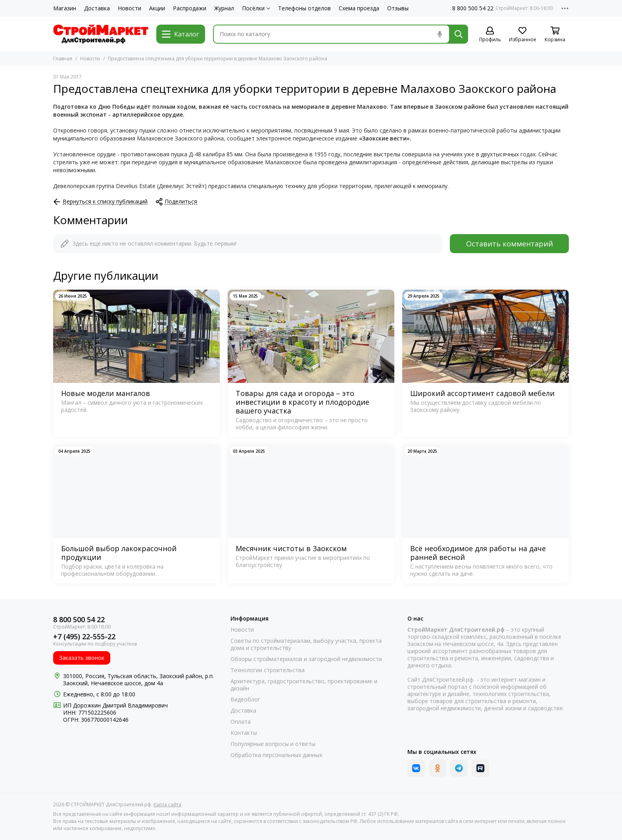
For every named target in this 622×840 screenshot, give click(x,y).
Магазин (65, 8)
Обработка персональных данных (276, 755)
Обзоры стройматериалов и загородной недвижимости (306, 659)
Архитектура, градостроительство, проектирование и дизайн (304, 685)
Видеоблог (245, 700)
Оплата (241, 722)
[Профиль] (490, 35)
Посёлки (256, 8)
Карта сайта (167, 804)
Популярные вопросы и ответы (273, 744)
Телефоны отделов (304, 8)
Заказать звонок (82, 658)
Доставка (97, 8)
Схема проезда (359, 8)
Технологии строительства (268, 670)
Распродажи (190, 8)
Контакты (244, 733)
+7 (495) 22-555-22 (84, 637)
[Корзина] (555, 35)
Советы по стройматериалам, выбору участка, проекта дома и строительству (306, 644)
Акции (157, 8)
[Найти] (459, 34)
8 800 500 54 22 (473, 8)
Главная (63, 59)
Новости (130, 8)
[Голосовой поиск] (440, 34)
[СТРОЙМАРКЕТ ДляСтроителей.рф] (101, 34)
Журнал (224, 8)
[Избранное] (522, 35)
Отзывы (398, 8)
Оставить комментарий (510, 244)
